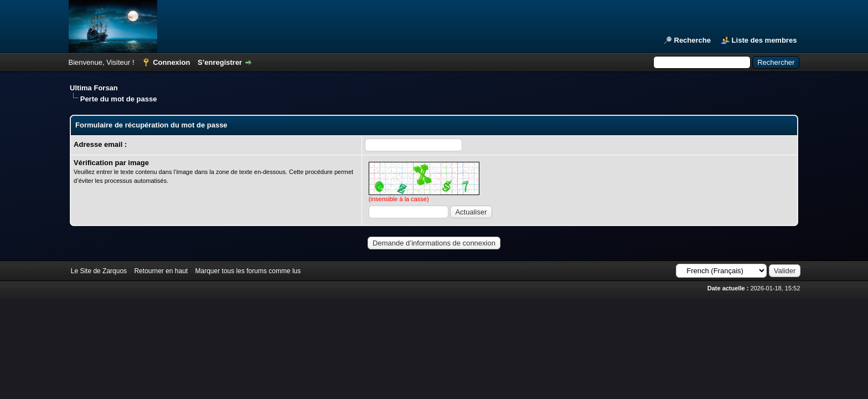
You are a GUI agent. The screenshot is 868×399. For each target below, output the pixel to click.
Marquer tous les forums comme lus (248, 271)
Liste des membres (764, 40)
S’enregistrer (220, 62)
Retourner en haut (161, 271)
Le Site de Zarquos (99, 271)
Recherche (693, 40)
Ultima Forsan (94, 88)
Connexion (171, 62)
